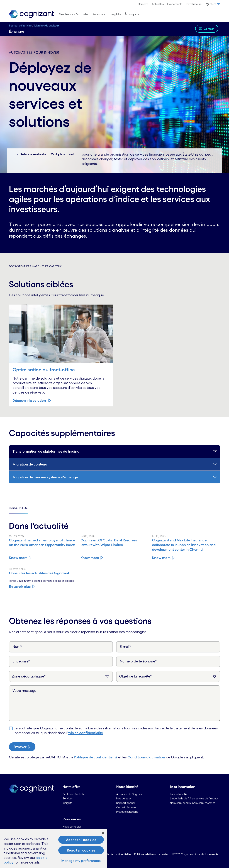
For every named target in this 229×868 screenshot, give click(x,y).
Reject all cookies (81, 850)
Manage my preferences (81, 861)
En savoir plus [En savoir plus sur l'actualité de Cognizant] (20, 587)
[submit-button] (22, 747)
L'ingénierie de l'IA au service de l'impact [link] (194, 798)
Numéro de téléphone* (138, 661)
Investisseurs (194, 4)
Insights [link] (67, 803)
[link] (31, 14)
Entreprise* (21, 661)
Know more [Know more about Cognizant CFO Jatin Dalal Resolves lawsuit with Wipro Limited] (90, 558)
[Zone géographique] (61, 676)
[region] (54, 848)
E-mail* (126, 647)
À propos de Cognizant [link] (130, 794)
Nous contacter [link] (72, 827)
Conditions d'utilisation (146, 757)
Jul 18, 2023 (159, 536)
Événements (175, 4)
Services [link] (68, 798)
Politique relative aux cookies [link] (151, 854)
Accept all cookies (81, 840)
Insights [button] (115, 14)
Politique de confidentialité (96, 757)
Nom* (17, 647)
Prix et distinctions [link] (127, 812)
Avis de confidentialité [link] (117, 854)
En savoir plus (17, 569)
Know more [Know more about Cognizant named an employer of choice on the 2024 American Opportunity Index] (18, 558)
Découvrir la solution (29, 401)
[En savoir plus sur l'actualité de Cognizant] (43, 573)
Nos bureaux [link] (124, 798)
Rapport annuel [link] (126, 803)
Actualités (158, 4)
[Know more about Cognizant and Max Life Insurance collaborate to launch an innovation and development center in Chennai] (186, 545)
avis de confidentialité (85, 733)
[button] (213, 4)
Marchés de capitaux (47, 26)
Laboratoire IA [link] (178, 794)
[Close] (103, 833)
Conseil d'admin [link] (126, 807)
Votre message (24, 691)
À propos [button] (132, 14)
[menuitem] (143, 4)
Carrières (143, 4)
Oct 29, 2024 (17, 536)
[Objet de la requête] (168, 676)
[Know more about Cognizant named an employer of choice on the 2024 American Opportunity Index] (43, 542)
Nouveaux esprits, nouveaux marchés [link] (193, 803)
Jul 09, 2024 (87, 536)
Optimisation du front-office (44, 370)
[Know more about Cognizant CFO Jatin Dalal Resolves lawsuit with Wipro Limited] (114, 542)
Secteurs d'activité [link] (74, 794)
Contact (209, 29)
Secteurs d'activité (20, 26)
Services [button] (98, 14)
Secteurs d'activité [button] (74, 14)
